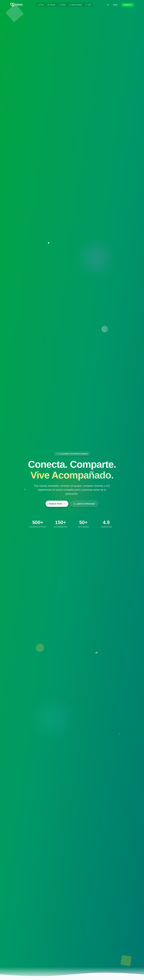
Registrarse (128, 5)
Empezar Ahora (57, 504)
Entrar (115, 5)
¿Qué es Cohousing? (84, 504)
